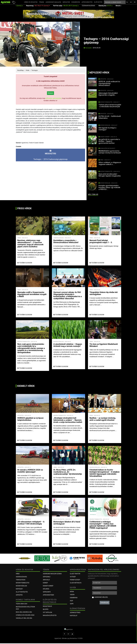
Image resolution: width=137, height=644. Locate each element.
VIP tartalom (47, 612)
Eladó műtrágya (76, 583)
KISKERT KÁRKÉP (48, 586)
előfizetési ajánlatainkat (53, 98)
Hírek (27, 70)
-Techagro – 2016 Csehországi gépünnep (50, 155)
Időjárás (46, 589)
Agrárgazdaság (21, 577)
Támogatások (21, 580)
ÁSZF (72, 601)
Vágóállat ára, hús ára (24, 618)
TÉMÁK (42, 2)
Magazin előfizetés (50, 615)
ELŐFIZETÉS (98, 2)
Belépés (51, 93)
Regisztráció (47, 606)
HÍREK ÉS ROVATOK (31, 2)
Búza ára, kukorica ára (24, 612)
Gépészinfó (47, 592)
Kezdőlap (20, 70)
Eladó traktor (75, 574)
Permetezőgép (75, 580)
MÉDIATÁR (66, 2)
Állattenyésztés (22, 592)
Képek (72, 592)
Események (74, 598)
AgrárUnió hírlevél (101, 597)
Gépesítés (19, 595)
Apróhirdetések (48, 595)
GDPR (72, 604)
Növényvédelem (21, 586)
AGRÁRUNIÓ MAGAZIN (53, 2)
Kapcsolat (74, 616)
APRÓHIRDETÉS (87, 2)
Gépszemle (47, 577)
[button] (13, 2)
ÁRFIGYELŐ (46, 580)
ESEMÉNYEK (76, 2)
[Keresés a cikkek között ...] (115, 2)
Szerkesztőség (75, 613)
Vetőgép (73, 577)
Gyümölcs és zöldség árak (25, 615)
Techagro (88, 48)
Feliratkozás (105, 603)
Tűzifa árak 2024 (21, 604)
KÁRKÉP (45, 583)
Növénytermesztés (23, 583)
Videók (72, 595)
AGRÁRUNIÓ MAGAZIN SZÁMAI (52, 574)
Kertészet (19, 589)
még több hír (93, 194)
